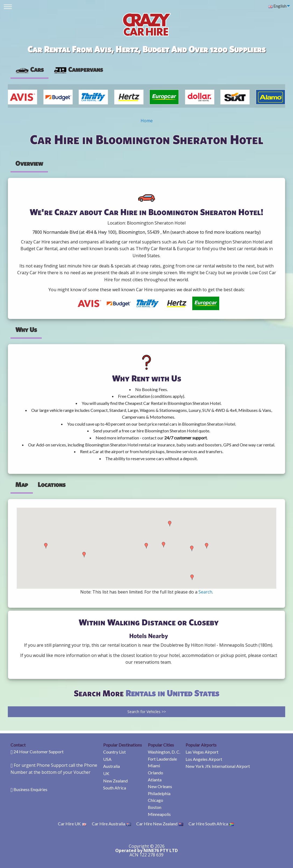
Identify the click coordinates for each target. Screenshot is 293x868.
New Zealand (115, 781)
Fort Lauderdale (162, 759)
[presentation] (78, 70)
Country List (114, 752)
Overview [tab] (29, 163)
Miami (154, 766)
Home (147, 121)
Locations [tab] (52, 484)
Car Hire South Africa (211, 824)
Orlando (156, 773)
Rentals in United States (172, 693)
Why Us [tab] (26, 330)
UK (106, 773)
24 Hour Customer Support (39, 752)
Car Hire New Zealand (160, 824)
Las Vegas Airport (202, 752)
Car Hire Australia (111, 824)
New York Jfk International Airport (218, 766)
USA (107, 759)
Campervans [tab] (78, 69)
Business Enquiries (30, 789)
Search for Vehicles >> (147, 712)
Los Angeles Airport (204, 759)
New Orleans (160, 786)
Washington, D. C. (164, 752)
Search (205, 592)
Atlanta (155, 780)
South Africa (115, 788)
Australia (111, 766)
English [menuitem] (277, 6)
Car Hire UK (72, 824)
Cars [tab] (29, 69)
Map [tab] (22, 484)
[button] (46, 546)
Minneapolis (159, 814)
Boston (155, 807)
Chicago (156, 800)
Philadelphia (159, 793)
